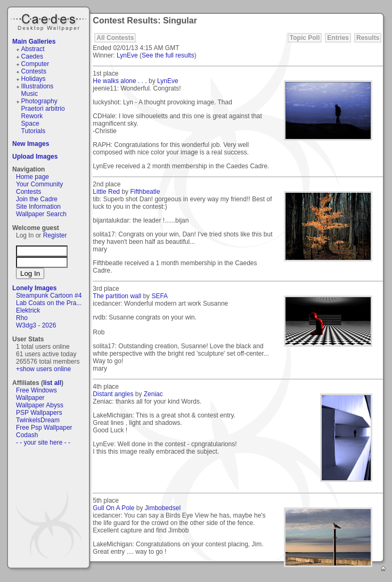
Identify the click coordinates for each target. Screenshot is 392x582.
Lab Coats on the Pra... (49, 303)
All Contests (115, 38)
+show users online (43, 369)
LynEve (127, 55)
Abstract (33, 49)
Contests (34, 71)
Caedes (50, 21)
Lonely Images (34, 288)
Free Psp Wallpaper (44, 428)
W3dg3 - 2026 (36, 325)
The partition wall (117, 296)
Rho (22, 318)
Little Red (106, 192)
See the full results (168, 55)
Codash (27, 435)
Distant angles (113, 394)
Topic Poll (305, 38)
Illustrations (38, 86)
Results (368, 38)
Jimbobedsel (163, 508)
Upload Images (35, 157)
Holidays (34, 79)
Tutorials (34, 131)
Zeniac (153, 394)
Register (55, 235)
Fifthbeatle (145, 192)
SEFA (160, 296)
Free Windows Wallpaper (36, 394)
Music (30, 94)
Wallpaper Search (41, 214)
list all (52, 383)
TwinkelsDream (38, 420)
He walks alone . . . (120, 81)
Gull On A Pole (113, 508)
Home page (32, 177)
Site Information (38, 207)
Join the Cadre (37, 199)
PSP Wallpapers (39, 413)
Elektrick (28, 310)
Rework (32, 116)
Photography (39, 101)
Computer (35, 64)
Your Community (39, 184)
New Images (31, 144)
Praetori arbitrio (43, 109)
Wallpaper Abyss (40, 405)
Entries (338, 38)
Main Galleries (34, 42)
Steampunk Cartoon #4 (49, 296)
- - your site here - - (43, 442)
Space (30, 124)
